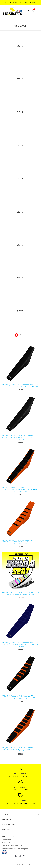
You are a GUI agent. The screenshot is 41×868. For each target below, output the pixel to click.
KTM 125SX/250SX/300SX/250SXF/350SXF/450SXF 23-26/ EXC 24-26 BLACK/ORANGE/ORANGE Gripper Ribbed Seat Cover (20, 542)
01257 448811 (12, 843)
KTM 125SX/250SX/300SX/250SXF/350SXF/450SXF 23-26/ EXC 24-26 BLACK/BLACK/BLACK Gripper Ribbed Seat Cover (21, 437)
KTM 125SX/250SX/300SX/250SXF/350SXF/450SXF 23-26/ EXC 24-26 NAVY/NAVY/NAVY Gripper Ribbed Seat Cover (20, 645)
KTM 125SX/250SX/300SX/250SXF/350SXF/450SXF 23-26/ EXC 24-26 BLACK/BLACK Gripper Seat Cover (20, 386)
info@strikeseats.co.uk (14, 846)
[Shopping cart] (33, 11)
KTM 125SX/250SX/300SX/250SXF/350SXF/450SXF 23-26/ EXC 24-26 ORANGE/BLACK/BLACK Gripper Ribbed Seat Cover (20, 697)
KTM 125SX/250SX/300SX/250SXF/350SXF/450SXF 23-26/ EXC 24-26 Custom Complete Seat (20, 593)
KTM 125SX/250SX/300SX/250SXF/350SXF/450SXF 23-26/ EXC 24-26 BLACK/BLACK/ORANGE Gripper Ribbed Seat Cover (20, 489)
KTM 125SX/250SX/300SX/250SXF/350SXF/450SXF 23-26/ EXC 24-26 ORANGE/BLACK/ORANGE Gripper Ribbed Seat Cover (20, 749)
